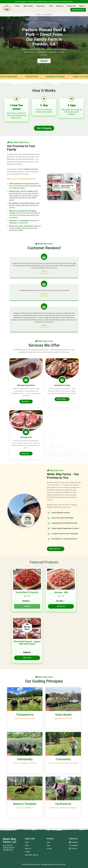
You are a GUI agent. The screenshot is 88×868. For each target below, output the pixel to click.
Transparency (25, 715)
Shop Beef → (26, 401)
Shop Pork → (26, 454)
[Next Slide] (84, 45)
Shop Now (41, 6)
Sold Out (27, 606)
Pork (48, 845)
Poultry (49, 849)
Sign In (82, 6)
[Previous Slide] (4, 45)
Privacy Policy (61, 864)
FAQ (51, 6)
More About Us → (56, 549)
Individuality (25, 759)
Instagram (73, 845)
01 (9, 710)
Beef (49, 842)
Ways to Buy (28, 6)
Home (17, 6)
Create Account (78, 10)
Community (63, 759)
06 (48, 799)
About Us (60, 6)
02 (48, 710)
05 (9, 799)
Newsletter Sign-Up (32, 855)
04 (48, 754)
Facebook (73, 842)
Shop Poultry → (62, 399)
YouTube (73, 849)
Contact (27, 852)
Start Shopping (44, 128)
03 (9, 754)
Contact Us (71, 6)
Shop (27, 845)
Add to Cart (61, 606)
